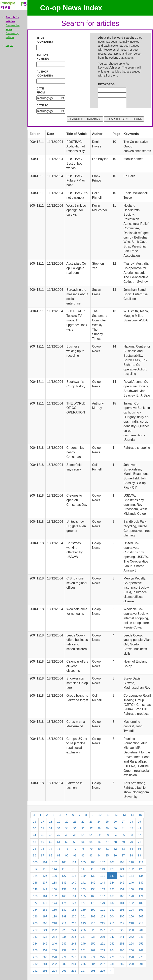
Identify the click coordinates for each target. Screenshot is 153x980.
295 (64, 971)
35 (75, 828)
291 (141, 964)
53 (107, 835)
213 (83, 923)
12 (116, 815)
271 (64, 957)
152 (74, 889)
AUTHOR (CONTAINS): (44, 74)
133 (122, 876)
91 (75, 855)
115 (64, 869)
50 (83, 835)
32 (51, 828)
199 (64, 916)
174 (54, 903)
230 (131, 930)
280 (35, 964)
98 (131, 855)
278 (131, 957)
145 (122, 883)
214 (93, 923)
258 (54, 950)
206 (131, 916)
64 (83, 842)
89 (59, 855)
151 (64, 889)
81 (107, 849)
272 (74, 957)
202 (93, 916)
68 (115, 842)
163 (64, 896)
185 (45, 910)
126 (54, 876)
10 (100, 815)
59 (43, 842)
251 (103, 944)
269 (45, 957)
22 (83, 822)
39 (107, 828)
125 (45, 876)
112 (35, 869)
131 (103, 876)
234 (54, 937)
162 (54, 896)
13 (124, 815)
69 (123, 842)
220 (35, 930)
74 (51, 849)
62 (67, 842)
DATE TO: (43, 105)
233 (45, 937)
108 (112, 862)
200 (74, 916)
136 (35, 883)
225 (83, 930)
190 (93, 910)
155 (103, 889)
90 (67, 855)
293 (45, 971)
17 (43, 822)
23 (91, 822)
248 (74, 944)
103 (64, 862)
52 (99, 835)
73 (43, 849)
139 (64, 883)
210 (54, 923)
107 (103, 862)
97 (123, 855)
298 (93, 971)
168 (112, 896)
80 (99, 849)
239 (103, 937)
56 (131, 835)
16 (34, 822)
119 (103, 869)
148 (35, 889)
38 (99, 828)
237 (83, 937)
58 (34, 842)
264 (112, 950)
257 (45, 950)
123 (141, 869)
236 (74, 937)
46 (51, 835)
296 (74, 971)
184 (35, 910)
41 (123, 828)
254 (131, 944)
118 (93, 869)
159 (141, 889)
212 (74, 923)
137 (45, 883)
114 (54, 869)
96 (115, 855)
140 (74, 883)
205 (122, 916)
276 (112, 957)
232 (35, 937)
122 (131, 869)
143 (103, 883)
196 (35, 916)
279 (141, 957)
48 (67, 835)
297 (83, 971)
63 (75, 842)
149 (45, 889)
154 (93, 889)
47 (59, 835)
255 (141, 944)
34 (67, 828)
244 (35, 944)
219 (141, 923)
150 (54, 889)
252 (112, 944)
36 (83, 828)
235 (64, 937)
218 (131, 923)
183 (141, 903)
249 (83, 944)
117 (83, 869)
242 (131, 937)
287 (103, 964)
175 (64, 903)
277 (122, 957)
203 (103, 916)
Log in (9, 45)
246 (54, 944)
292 (35, 971)
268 (35, 957)
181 (122, 903)
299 (103, 971)
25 (107, 822)
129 (83, 876)
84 (131, 849)
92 (83, 855)
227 (103, 930)
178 (93, 903)
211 (64, 923)
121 (122, 869)
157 (122, 889)
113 (45, 869)
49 (75, 835)
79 (91, 849)
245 (45, 944)
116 (74, 869)
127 (64, 876)
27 (123, 822)
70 (131, 842)
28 (131, 822)
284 (74, 964)
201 (83, 916)
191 (103, 910)
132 (112, 876)
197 (45, 916)
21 (75, 822)
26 (115, 822)
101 (45, 862)
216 (112, 923)
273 (83, 957)
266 (131, 950)
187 (64, 910)
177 (83, 903)
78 (83, 849)
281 (45, 964)
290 (131, 964)
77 (75, 849)
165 (83, 896)
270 (54, 957)
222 (54, 930)
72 (34, 849)
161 (45, 896)
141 (83, 883)
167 (103, 896)
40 (115, 828)
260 (74, 950)
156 (112, 889)
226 (93, 930)
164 (74, 896)
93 (91, 855)
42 (131, 828)
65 (91, 842)
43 (139, 828)
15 (140, 815)
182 (131, 903)
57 (139, 835)
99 (139, 855)
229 (122, 930)
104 (74, 862)
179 (103, 903)
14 (132, 815)
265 (122, 950)
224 (74, 930)
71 (139, 842)
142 (93, 883)
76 (67, 849)
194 (131, 910)
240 (112, 937)
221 (45, 930)
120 (112, 869)
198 (54, 916)
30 (34, 828)
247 (64, 944)
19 (59, 822)
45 (43, 835)
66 (99, 842)
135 (141, 876)
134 (131, 876)
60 (51, 842)
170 (131, 896)
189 (83, 910)
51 (91, 835)
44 (34, 835)
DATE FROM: (41, 90)
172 (35, 903)
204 (112, 916)
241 (122, 937)
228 (112, 930)
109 (122, 862)
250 (93, 944)
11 (108, 815)
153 (83, 889)
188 (74, 910)
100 (35, 862)
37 (91, 828)
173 (45, 903)
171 (141, 896)
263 (103, 950)
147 (141, 883)
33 (59, 828)
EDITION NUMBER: (43, 57)
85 (139, 849)
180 (112, 903)
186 (54, 910)
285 (83, 964)
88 (51, 855)
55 (123, 835)
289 (122, 964)
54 (115, 835)
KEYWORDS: (106, 84)
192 (112, 910)
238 (93, 937)
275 (103, 957)
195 (141, 910)
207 (141, 916)
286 (93, 964)
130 (93, 876)
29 (139, 822)
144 (112, 883)
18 (51, 822)
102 (54, 862)
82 (115, 849)
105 (83, 862)
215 (103, 923)
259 (64, 950)
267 (141, 950)
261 (83, 950)
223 (64, 930)
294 (54, 971)
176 (74, 903)
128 (74, 876)
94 (99, 855)
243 (141, 937)
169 (122, 896)
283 (64, 964)
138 (54, 883)
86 (34, 855)
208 (35, 923)
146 (131, 883)
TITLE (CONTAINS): (44, 40)
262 (93, 950)
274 (93, 957)
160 (35, 896)
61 (59, 842)
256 (35, 950)
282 (54, 964)
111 (141, 862)
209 (45, 923)
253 (122, 944)
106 (93, 862)
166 (93, 896)
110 (131, 862)
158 (131, 889)
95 (107, 855)
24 (99, 822)
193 (122, 910)
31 (43, 828)
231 (141, 930)
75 (59, 849)
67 (107, 842)
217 (122, 923)
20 (67, 822)
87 (43, 855)
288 (112, 964)
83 (123, 849)
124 (35, 876)
